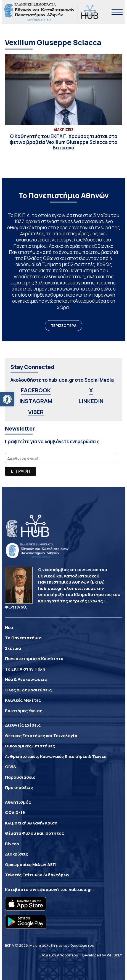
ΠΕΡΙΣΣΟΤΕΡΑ (64, 325)
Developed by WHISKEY (102, 955)
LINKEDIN (91, 401)
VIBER (36, 412)
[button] (7, 399)
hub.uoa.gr (80, 889)
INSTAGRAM (36, 401)
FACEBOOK (36, 390)
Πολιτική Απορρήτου (59, 955)
